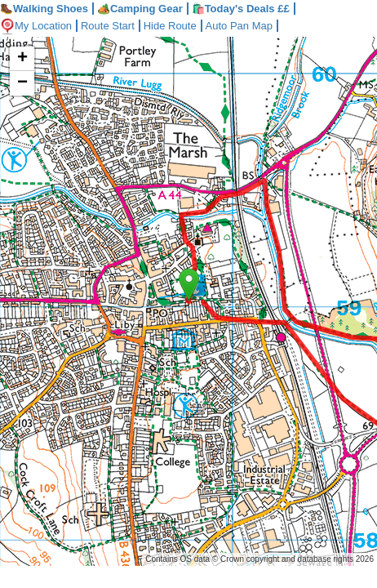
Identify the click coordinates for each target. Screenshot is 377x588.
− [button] (22, 83)
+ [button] (22, 59)
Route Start (114, 26)
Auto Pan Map (252, 26)
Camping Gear (140, 9)
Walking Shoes (44, 9)
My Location (38, 26)
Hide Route (180, 26)
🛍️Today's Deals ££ (241, 9)
